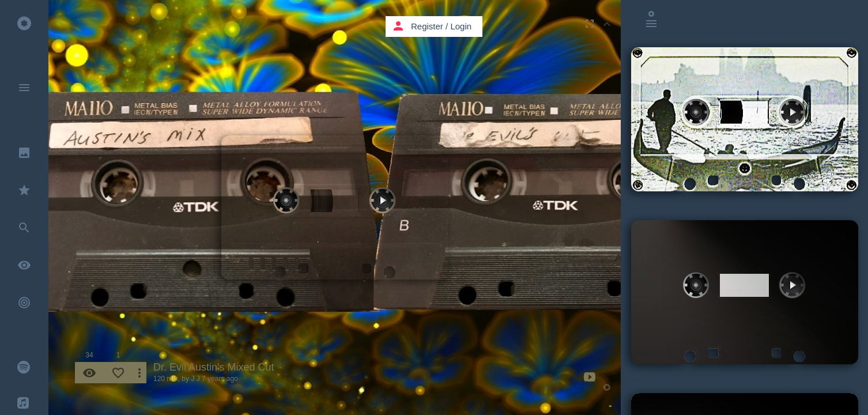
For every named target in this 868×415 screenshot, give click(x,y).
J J (195, 379)
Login (461, 26)
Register (427, 26)
